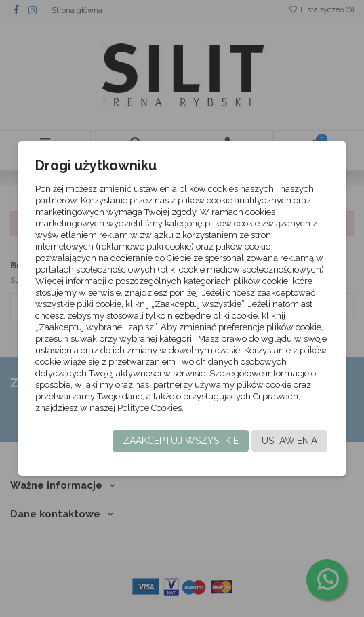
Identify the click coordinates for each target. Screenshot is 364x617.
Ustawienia (289, 441)
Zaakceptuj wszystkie (181, 441)
